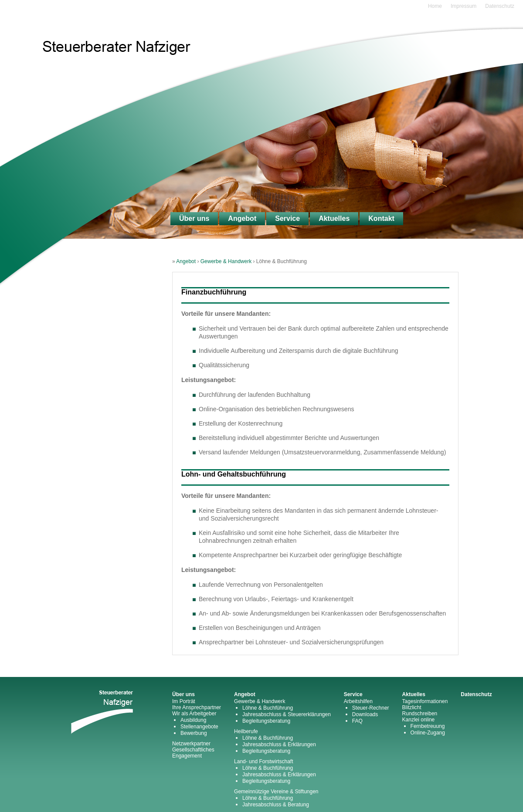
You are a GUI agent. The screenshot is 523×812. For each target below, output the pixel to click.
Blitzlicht (412, 707)
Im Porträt (184, 701)
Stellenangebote (199, 727)
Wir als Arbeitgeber (194, 714)
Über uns (194, 218)
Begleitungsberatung (266, 721)
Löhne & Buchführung (268, 708)
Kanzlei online (419, 720)
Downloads (365, 714)
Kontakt (381, 218)
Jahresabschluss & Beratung (276, 805)
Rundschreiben (420, 714)
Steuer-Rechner (371, 708)
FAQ (357, 721)
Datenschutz (500, 6)
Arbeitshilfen (358, 701)
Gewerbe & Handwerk (226, 261)
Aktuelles (334, 218)
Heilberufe (246, 731)
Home (435, 6)
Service (287, 218)
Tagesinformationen (425, 701)
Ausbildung (193, 720)
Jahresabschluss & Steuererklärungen (287, 714)
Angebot (242, 218)
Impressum (464, 6)
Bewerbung (194, 733)
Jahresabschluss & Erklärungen (279, 744)
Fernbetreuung (428, 726)
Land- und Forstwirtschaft (263, 761)
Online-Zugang (428, 733)
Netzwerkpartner (191, 744)
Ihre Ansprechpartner (197, 707)
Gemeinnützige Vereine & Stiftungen (276, 792)
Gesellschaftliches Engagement (193, 753)
